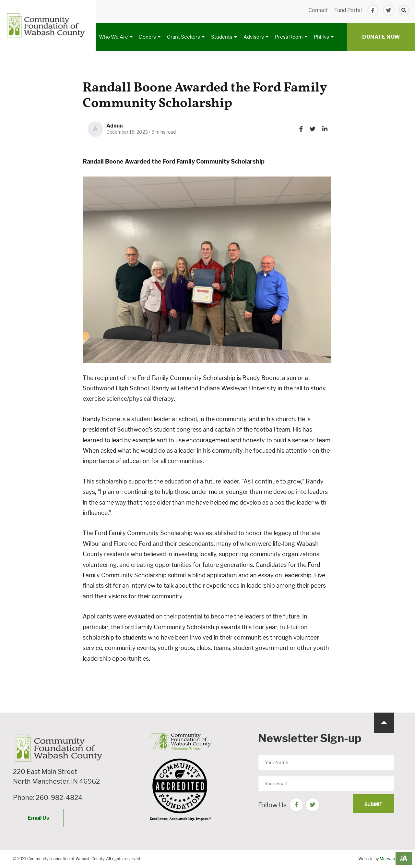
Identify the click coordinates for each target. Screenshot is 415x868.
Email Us (38, 818)
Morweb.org (391, 859)
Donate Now (381, 37)
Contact (318, 10)
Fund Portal (348, 10)
